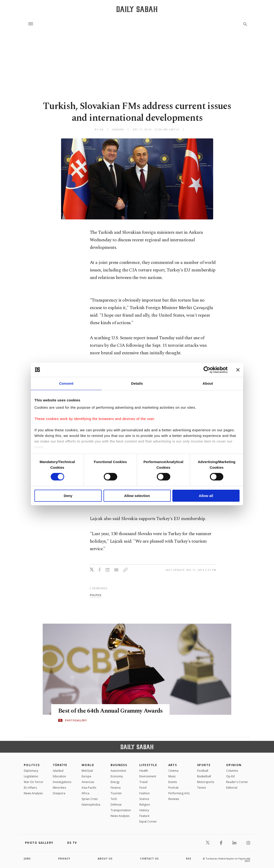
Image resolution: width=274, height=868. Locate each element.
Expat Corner (148, 822)
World (88, 765)
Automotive (118, 771)
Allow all (206, 496)
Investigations (62, 782)
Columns (232, 771)
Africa (85, 793)
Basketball (204, 776)
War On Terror (34, 782)
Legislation (31, 776)
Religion (145, 805)
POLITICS (32, 765)
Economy (117, 776)
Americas (88, 782)
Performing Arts (179, 793)
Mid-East (87, 771)
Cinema (173, 771)
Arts (173, 765)
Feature (144, 816)
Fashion (145, 793)
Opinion (234, 765)
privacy (64, 859)
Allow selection (137, 496)
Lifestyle (148, 765)
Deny (68, 496)
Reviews (174, 799)
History (144, 810)
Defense (116, 805)
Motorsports (206, 782)
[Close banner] (238, 370)
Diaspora (59, 793)
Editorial (232, 788)
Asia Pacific (89, 788)
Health (144, 771)
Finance (116, 788)
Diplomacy (31, 771)
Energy (115, 782)
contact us (149, 859)
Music (172, 776)
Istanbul (58, 771)
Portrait (173, 788)
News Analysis (33, 793)
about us (105, 859)
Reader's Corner (237, 782)
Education (59, 776)
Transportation (121, 810)
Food (143, 788)
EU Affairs (30, 788)
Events (173, 782)
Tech (114, 799)
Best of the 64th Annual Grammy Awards (110, 711)
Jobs (27, 859)
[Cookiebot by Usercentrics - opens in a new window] (207, 370)
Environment (148, 776)
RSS (189, 859)
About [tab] (208, 383)
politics (95, 595)
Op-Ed (230, 776)
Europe (86, 776)
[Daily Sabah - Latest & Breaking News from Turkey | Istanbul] (137, 9)
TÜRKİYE (60, 765)
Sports (204, 765)
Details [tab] (137, 383)
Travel (143, 782)
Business (119, 765)
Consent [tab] (66, 383)
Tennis (201, 788)
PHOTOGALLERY (76, 720)
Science (144, 799)
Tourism (116, 793)
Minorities (59, 788)
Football (203, 771)
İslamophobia (91, 805)
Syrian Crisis (90, 799)
